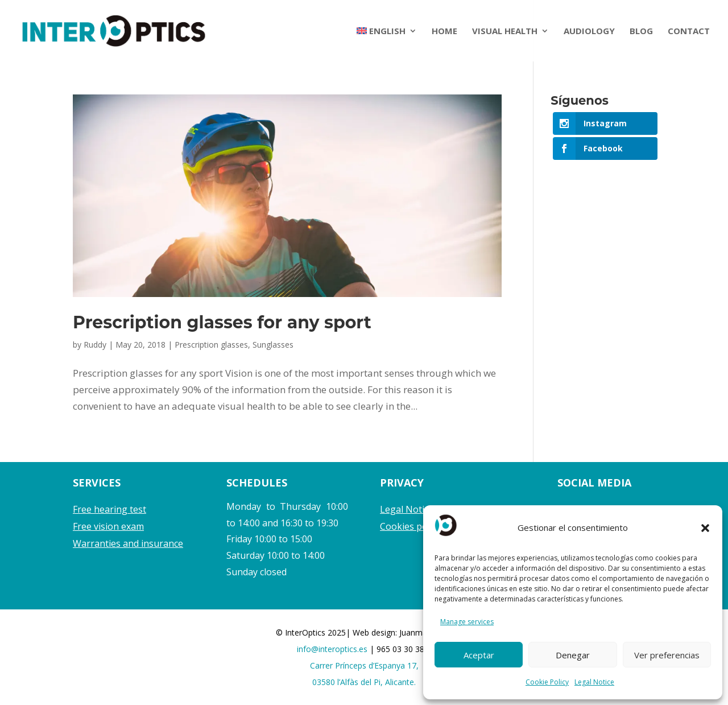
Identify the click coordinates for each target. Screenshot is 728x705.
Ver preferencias (667, 655)
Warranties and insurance (128, 543)
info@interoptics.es (333, 649)
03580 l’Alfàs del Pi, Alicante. (364, 682)
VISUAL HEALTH (505, 32)
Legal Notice (594, 682)
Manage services (467, 622)
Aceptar (479, 655)
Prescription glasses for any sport (222, 322)
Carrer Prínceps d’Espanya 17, (364, 665)
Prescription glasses (211, 345)
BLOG (641, 32)
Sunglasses (273, 345)
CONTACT (689, 32)
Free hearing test (109, 509)
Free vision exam (108, 526)
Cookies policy (410, 526)
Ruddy (95, 345)
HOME (444, 32)
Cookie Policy (547, 682)
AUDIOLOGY (589, 32)
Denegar (573, 655)
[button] (705, 528)
